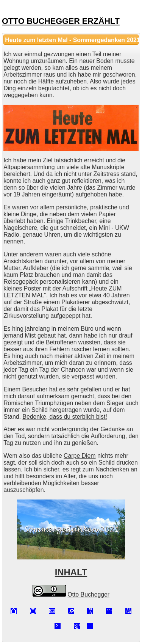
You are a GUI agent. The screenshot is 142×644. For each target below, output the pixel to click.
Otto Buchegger (88, 595)
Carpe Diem (80, 456)
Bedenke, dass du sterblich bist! (65, 417)
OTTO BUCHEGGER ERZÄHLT (61, 21)
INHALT (71, 572)
